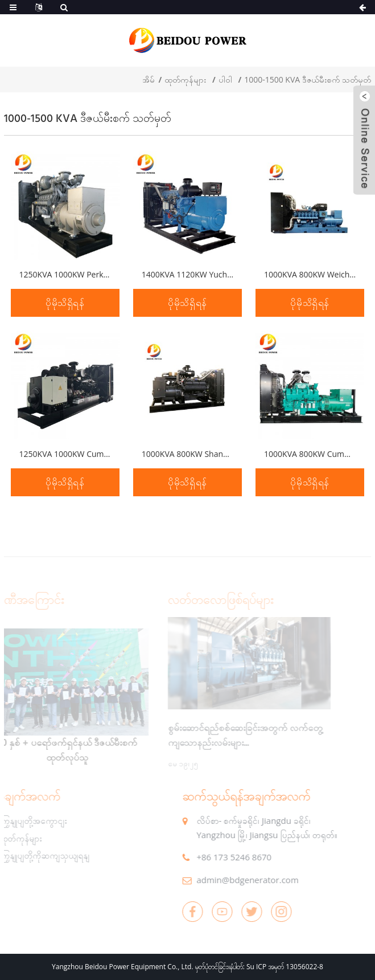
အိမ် (149, 79)
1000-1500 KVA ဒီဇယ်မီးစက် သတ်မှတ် (308, 79)
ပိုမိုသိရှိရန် (65, 303)
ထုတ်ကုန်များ (185, 79)
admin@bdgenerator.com (233, 880)
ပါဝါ (225, 79)
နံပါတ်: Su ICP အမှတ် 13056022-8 (277, 967)
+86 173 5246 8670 (220, 857)
